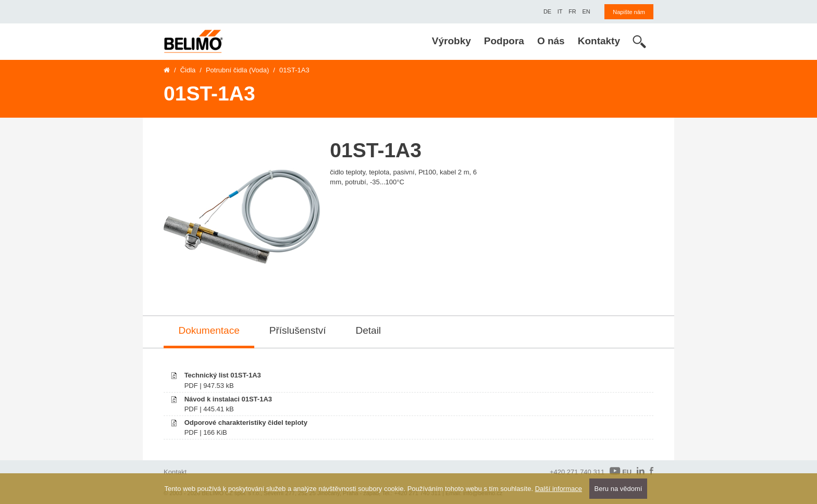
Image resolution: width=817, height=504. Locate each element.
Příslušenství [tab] (298, 330)
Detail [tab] (369, 330)
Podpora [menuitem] (504, 41)
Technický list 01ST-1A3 (223, 375)
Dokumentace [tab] (209, 330)
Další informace (559, 489)
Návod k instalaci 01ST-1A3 (228, 399)
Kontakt (175, 472)
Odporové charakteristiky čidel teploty (246, 423)
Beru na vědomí (618, 489)
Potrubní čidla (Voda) (237, 70)
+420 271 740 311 (577, 472)
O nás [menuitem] (551, 41)
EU (621, 471)
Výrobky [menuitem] (451, 41)
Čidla (188, 70)
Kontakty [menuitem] (599, 41)
